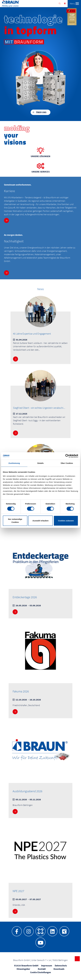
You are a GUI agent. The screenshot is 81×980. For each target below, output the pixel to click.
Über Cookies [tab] (67, 463)
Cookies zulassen (66, 521)
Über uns (41, 112)
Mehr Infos (7, 220)
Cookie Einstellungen (40, 972)
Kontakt (42, 969)
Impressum (47, 966)
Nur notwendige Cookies (15, 521)
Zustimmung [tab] (14, 463)
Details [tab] (40, 463)
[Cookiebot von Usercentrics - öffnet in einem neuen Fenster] (67, 456)
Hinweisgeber (23, 969)
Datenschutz (61, 966)
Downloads (59, 969)
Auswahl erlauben (40, 521)
